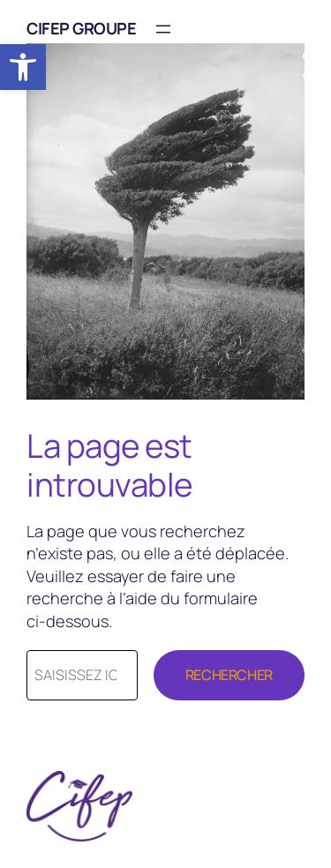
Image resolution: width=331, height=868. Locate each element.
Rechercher (229, 675)
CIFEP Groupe (81, 28)
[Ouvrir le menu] (163, 29)
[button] (23, 67)
